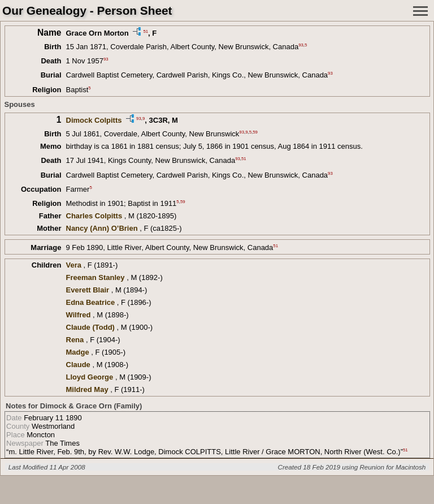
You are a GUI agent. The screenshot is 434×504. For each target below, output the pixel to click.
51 (146, 31)
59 (255, 132)
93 (301, 45)
